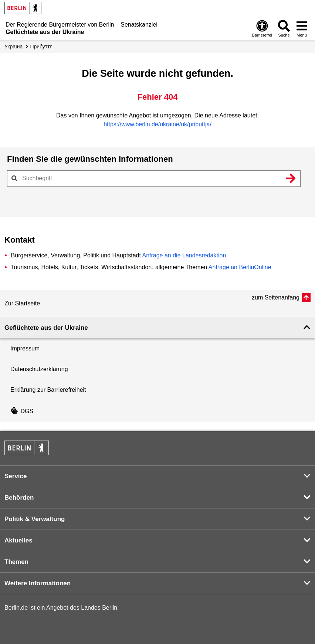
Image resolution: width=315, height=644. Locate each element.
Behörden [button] (19, 498)
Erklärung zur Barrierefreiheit (48, 390)
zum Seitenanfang (276, 297)
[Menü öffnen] (302, 28)
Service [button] (16, 476)
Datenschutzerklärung (39, 369)
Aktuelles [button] (18, 540)
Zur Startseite (22, 303)
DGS (22, 411)
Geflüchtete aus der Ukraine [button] (46, 328)
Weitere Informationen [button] (38, 583)
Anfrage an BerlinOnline (240, 267)
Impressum (25, 348)
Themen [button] (16, 562)
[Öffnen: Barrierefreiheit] (262, 28)
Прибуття (41, 47)
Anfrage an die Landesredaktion (184, 255)
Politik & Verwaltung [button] (35, 519)
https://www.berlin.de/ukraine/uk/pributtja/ (157, 124)
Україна (13, 47)
